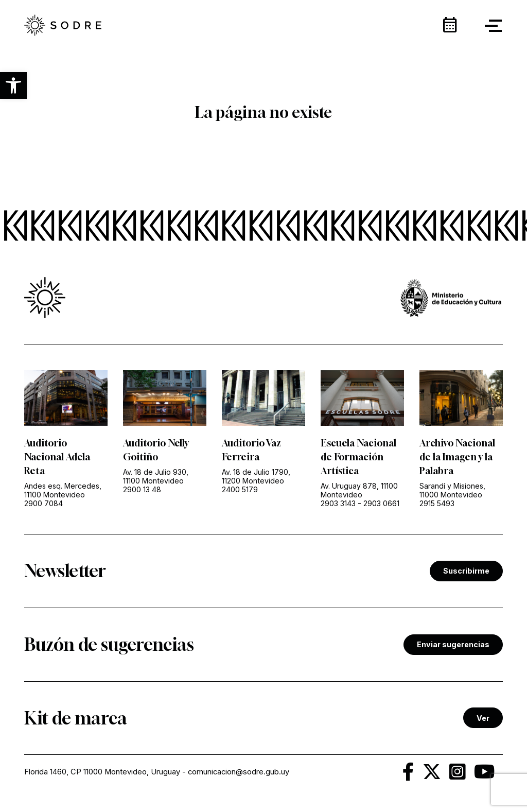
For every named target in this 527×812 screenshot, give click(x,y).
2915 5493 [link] (437, 503)
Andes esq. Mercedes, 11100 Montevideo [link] (63, 490)
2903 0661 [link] (381, 503)
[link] (63, 26)
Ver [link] (483, 718)
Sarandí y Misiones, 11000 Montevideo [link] (452, 490)
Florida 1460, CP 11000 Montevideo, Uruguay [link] (102, 772)
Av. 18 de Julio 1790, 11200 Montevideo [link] (256, 476)
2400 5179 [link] (240, 489)
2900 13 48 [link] (142, 489)
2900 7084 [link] (43, 503)
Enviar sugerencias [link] (453, 644)
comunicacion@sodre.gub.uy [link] (239, 772)
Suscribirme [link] (466, 571)
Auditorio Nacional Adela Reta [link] (57, 457)
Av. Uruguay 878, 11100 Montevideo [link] (359, 490)
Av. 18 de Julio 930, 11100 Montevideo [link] (156, 476)
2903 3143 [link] (338, 503)
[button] (13, 85)
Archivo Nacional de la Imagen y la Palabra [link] (457, 457)
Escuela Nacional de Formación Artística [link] (358, 457)
